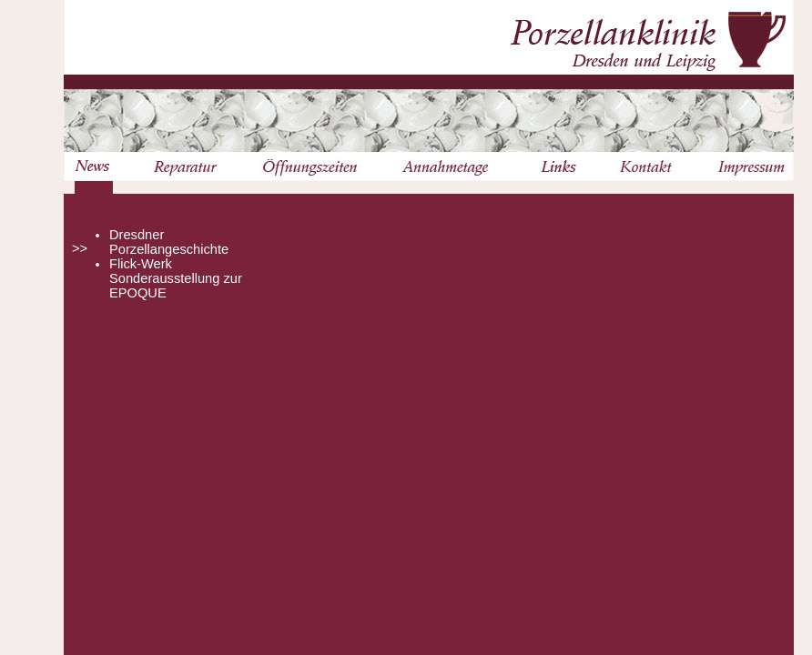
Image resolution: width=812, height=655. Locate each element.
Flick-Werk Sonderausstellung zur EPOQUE (176, 278)
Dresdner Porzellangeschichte (169, 242)
